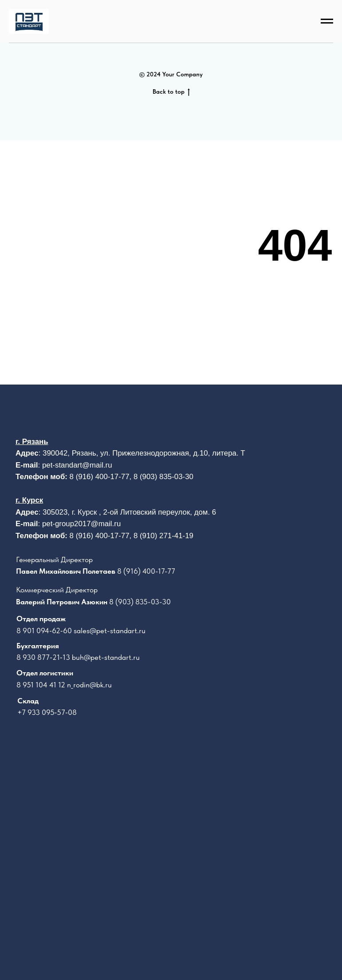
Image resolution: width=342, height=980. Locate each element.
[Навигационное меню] (327, 21)
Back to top (171, 92)
